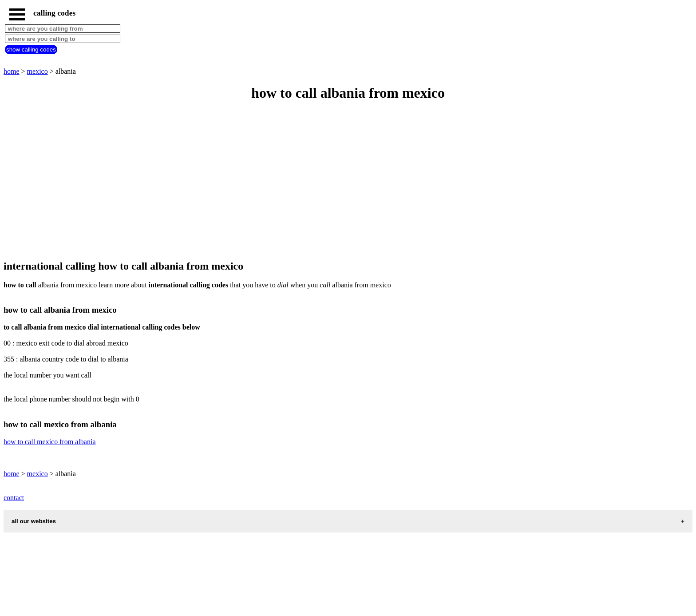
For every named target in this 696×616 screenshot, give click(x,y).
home (12, 71)
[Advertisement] (270, 181)
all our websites (34, 521)
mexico (38, 71)
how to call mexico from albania (49, 442)
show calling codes (31, 50)
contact (14, 498)
